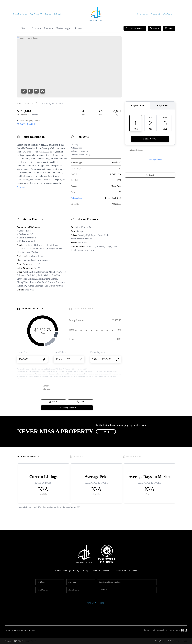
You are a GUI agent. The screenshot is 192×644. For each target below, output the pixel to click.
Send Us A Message (96, 603)
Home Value (142, 14)
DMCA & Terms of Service (177, 641)
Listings (67, 571)
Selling (57, 14)
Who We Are (168, 14)
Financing (155, 14)
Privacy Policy (160, 641)
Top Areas (36, 14)
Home (58, 571)
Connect (133, 571)
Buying (48, 14)
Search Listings (20, 14)
